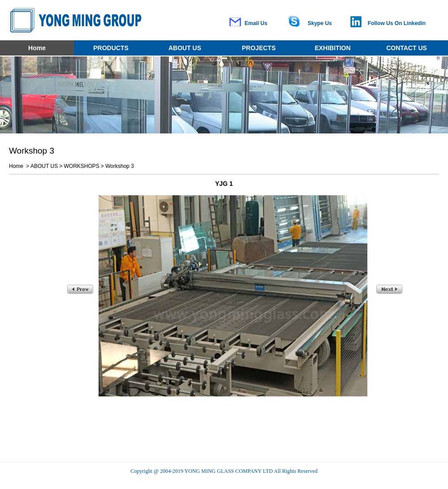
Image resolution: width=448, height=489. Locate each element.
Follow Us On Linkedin (397, 23)
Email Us (256, 23)
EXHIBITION (332, 48)
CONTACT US (407, 48)
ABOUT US (185, 48)
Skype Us (320, 23)
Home (37, 48)
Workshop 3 (120, 166)
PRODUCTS (111, 48)
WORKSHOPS (82, 166)
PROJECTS (259, 48)
